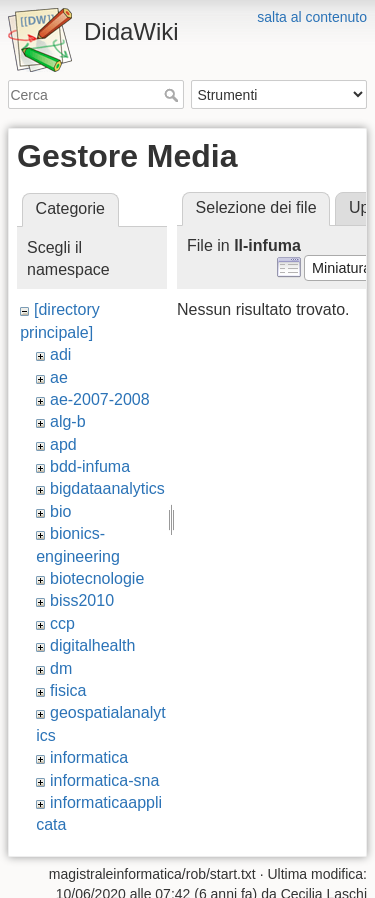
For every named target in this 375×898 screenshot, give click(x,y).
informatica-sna (104, 780)
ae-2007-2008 (100, 399)
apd (63, 444)
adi (60, 354)
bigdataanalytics (107, 488)
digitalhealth (92, 645)
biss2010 (82, 600)
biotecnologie (97, 578)
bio (60, 511)
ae (59, 377)
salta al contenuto (312, 17)
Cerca (173, 95)
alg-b (68, 421)
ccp (62, 623)
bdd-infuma (90, 466)
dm (61, 668)
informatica (89, 757)
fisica (68, 690)
